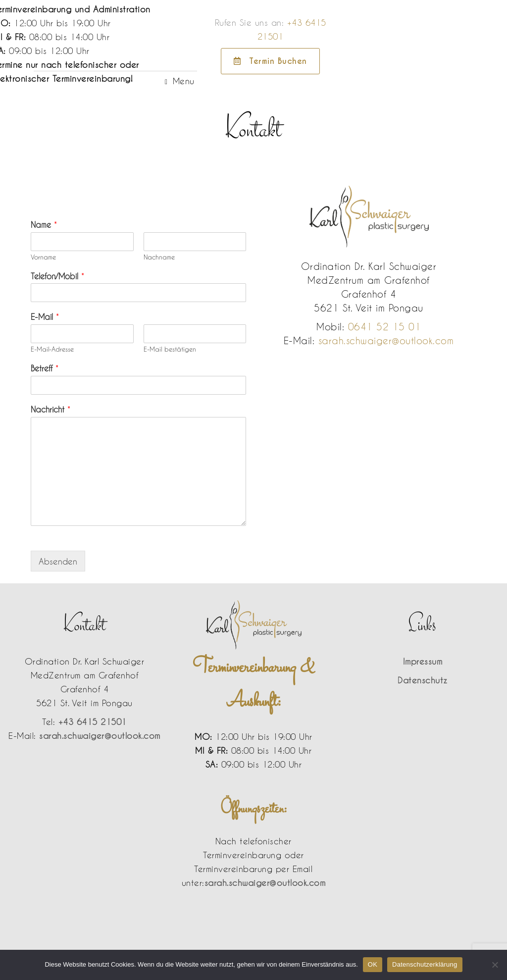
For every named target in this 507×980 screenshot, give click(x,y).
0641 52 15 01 (385, 327)
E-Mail (45, 317)
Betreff (45, 368)
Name (44, 225)
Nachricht (51, 409)
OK (373, 964)
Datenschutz (423, 680)
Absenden (58, 561)
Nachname (159, 257)
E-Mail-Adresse (52, 349)
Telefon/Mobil (57, 276)
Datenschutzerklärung (425, 964)
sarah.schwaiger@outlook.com (386, 341)
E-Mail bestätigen (170, 349)
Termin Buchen (444, 61)
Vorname (43, 257)
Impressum (423, 661)
